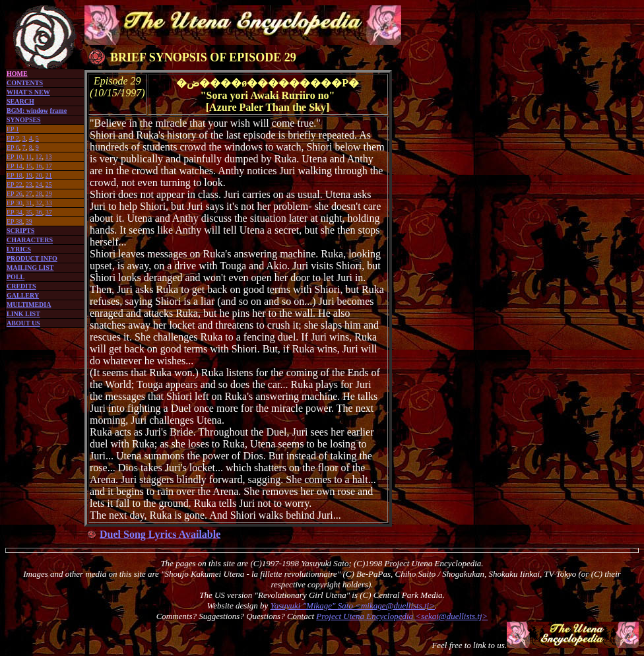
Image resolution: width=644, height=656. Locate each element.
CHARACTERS (30, 240)
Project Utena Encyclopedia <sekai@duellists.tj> (402, 616)
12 (38, 157)
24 (39, 184)
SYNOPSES (24, 120)
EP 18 (15, 175)
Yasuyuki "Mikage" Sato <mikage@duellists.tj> (353, 606)
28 (39, 194)
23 (29, 184)
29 (49, 194)
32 (39, 203)
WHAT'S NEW (28, 92)
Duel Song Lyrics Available (160, 534)
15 (29, 166)
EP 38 (15, 221)
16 (39, 166)
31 (29, 203)
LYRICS (19, 249)
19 (29, 175)
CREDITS (21, 286)
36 (39, 212)
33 (49, 203)
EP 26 (15, 194)
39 (29, 221)
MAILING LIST (30, 268)
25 (49, 184)
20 (39, 175)
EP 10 (15, 157)
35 (29, 212)
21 (49, 175)
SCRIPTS (20, 231)
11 (29, 157)
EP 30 (15, 203)
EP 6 (13, 148)
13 (48, 157)
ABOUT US (23, 323)
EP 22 (15, 184)
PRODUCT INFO (32, 258)
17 (49, 166)
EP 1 (13, 129)
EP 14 (15, 166)
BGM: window (27, 111)
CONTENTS (25, 83)
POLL (16, 277)
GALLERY (23, 295)
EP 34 (15, 212)
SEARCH (20, 101)
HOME (17, 74)
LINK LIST (23, 314)
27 (29, 194)
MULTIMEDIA (29, 305)
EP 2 (13, 138)
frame (59, 111)
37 (49, 212)
